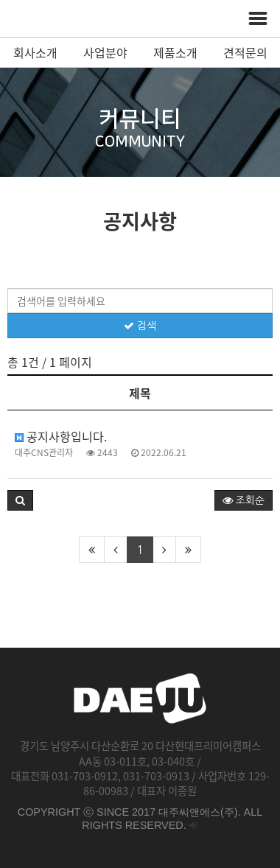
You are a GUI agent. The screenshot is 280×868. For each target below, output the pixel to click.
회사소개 (35, 52)
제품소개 (175, 52)
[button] (20, 500)
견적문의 (245, 52)
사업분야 (105, 52)
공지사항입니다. (61, 436)
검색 (140, 326)
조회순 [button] (244, 500)
